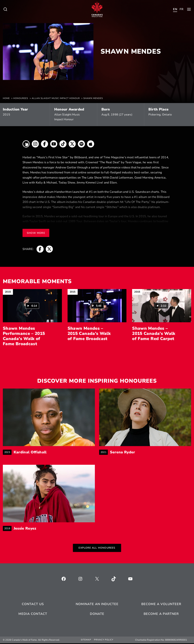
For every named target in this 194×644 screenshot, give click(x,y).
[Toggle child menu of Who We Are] (5, 9)
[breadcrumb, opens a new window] (26, 145)
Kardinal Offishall (33, 452)
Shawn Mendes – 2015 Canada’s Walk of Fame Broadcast (89, 333)
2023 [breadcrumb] (8, 452)
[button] (32, 306)
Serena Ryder (124, 452)
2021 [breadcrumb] (104, 452)
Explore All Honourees (97, 549)
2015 (6, 115)
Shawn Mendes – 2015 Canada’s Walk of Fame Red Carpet (154, 333)
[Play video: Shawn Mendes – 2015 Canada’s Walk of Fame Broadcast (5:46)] (97, 306)
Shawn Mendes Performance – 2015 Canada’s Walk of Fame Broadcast (24, 336)
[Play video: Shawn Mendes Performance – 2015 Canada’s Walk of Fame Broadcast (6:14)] (32, 306)
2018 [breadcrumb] (8, 529)
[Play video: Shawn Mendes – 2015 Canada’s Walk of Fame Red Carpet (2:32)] (162, 306)
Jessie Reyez (27, 529)
